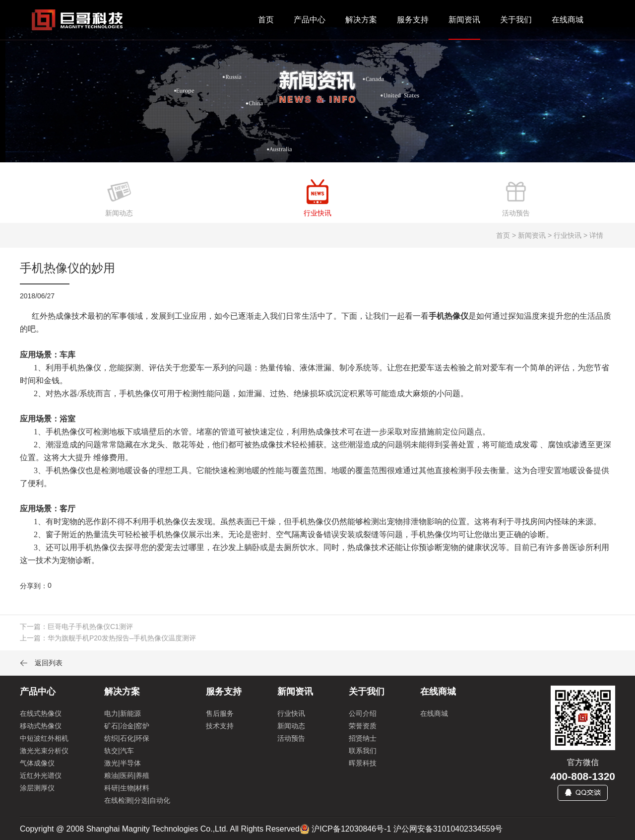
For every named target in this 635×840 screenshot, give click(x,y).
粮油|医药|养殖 (127, 775)
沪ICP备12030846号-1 (351, 829)
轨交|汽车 (119, 751)
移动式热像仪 (41, 726)
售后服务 (220, 713)
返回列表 (41, 663)
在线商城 (568, 20)
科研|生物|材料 (127, 788)
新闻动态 (291, 726)
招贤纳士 (363, 738)
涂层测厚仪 (37, 788)
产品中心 (310, 20)
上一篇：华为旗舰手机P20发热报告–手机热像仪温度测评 (108, 638)
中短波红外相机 (44, 738)
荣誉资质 (363, 726)
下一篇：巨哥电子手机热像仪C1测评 (76, 627)
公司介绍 (363, 713)
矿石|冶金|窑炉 (127, 726)
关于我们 (516, 20)
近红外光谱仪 (41, 775)
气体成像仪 (37, 763)
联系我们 (363, 751)
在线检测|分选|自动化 (137, 800)
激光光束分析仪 (44, 751)
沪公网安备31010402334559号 (448, 829)
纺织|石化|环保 (127, 738)
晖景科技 (363, 763)
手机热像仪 (448, 316)
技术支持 (220, 726)
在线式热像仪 (41, 713)
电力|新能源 (123, 713)
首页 (266, 20)
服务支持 (413, 20)
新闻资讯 (464, 20)
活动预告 (291, 738)
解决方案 (361, 20)
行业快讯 (291, 713)
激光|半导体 (123, 763)
